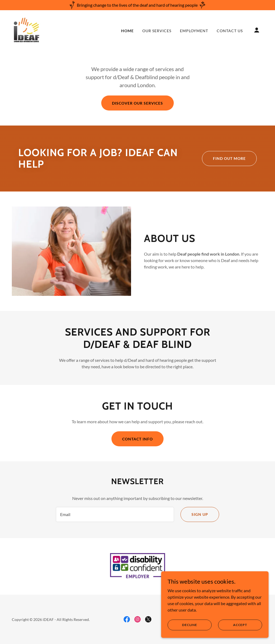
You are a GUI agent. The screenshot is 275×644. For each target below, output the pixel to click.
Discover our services (137, 103)
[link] (27, 29)
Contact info (137, 439)
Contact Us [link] (230, 31)
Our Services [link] (157, 31)
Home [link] (127, 31)
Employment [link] (194, 31)
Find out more (229, 158)
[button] (257, 30)
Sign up (200, 514)
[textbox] (115, 514)
